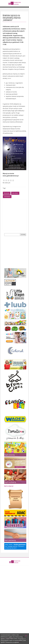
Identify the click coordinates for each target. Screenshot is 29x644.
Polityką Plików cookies (12, 639)
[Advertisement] (14, 215)
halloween (7, 196)
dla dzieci (15, 193)
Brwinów (7, 193)
